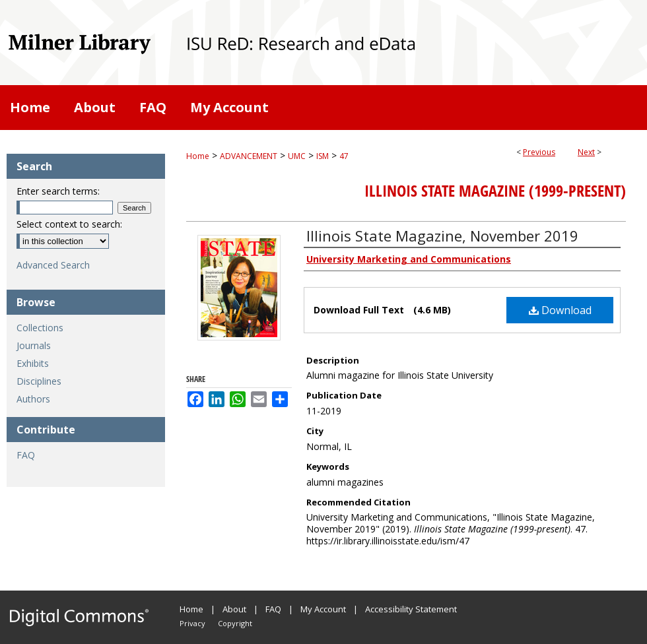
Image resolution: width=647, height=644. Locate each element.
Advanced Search (53, 265)
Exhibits (33, 363)
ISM (323, 156)
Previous (539, 152)
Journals (34, 345)
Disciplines (39, 381)
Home (198, 156)
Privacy (192, 623)
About (234, 609)
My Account (323, 609)
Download (560, 310)
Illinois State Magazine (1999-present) (495, 191)
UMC (297, 156)
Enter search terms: (58, 191)
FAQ (26, 455)
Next (586, 152)
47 (344, 156)
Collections (40, 328)
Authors (33, 399)
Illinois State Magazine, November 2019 (442, 236)
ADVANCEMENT (249, 156)
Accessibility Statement (411, 609)
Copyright (235, 623)
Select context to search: (69, 224)
